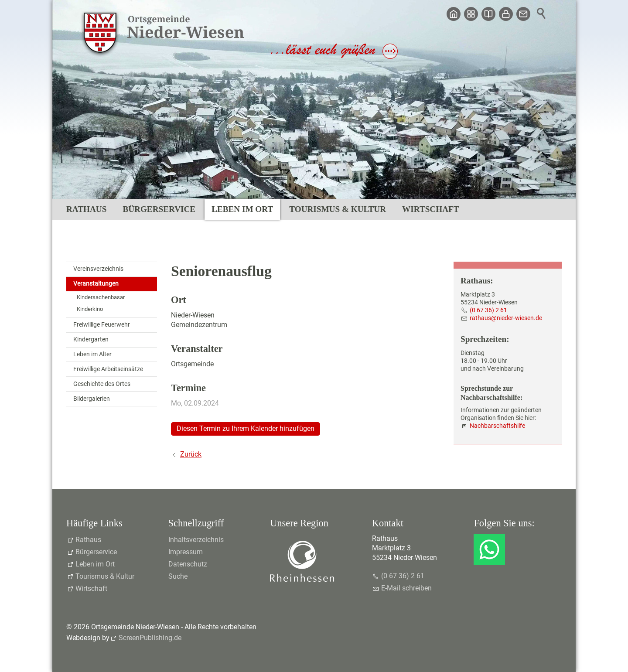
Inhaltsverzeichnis (196, 540)
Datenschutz (188, 564)
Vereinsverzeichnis (98, 269)
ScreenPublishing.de (150, 638)
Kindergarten (91, 339)
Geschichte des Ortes (102, 384)
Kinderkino (90, 309)
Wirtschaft (430, 209)
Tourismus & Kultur (338, 209)
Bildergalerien (92, 399)
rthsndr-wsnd (506, 318)
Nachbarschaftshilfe (497, 426)
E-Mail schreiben (406, 588)
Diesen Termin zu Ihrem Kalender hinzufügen (246, 428)
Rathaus (86, 209)
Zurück (191, 454)
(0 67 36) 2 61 (488, 310)
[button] (489, 549)
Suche (178, 576)
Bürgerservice (159, 209)
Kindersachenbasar (101, 297)
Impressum (186, 552)
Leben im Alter (92, 354)
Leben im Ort (242, 209)
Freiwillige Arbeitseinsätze (108, 369)
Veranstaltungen (96, 284)
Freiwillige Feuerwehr (102, 325)
